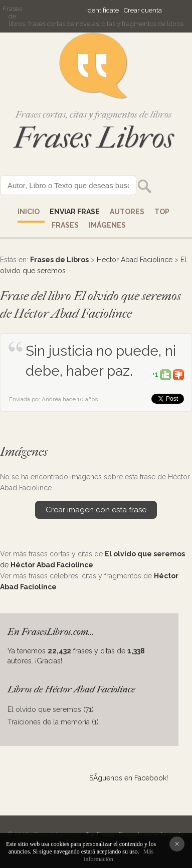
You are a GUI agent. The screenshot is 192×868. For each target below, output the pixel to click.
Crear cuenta (143, 10)
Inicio (29, 212)
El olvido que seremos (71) (51, 709)
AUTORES (127, 212)
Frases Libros (94, 138)
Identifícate (103, 10)
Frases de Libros (59, 260)
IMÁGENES (107, 225)
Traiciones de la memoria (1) (53, 722)
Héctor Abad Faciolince (135, 260)
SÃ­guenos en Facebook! (129, 778)
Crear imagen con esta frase (96, 510)
